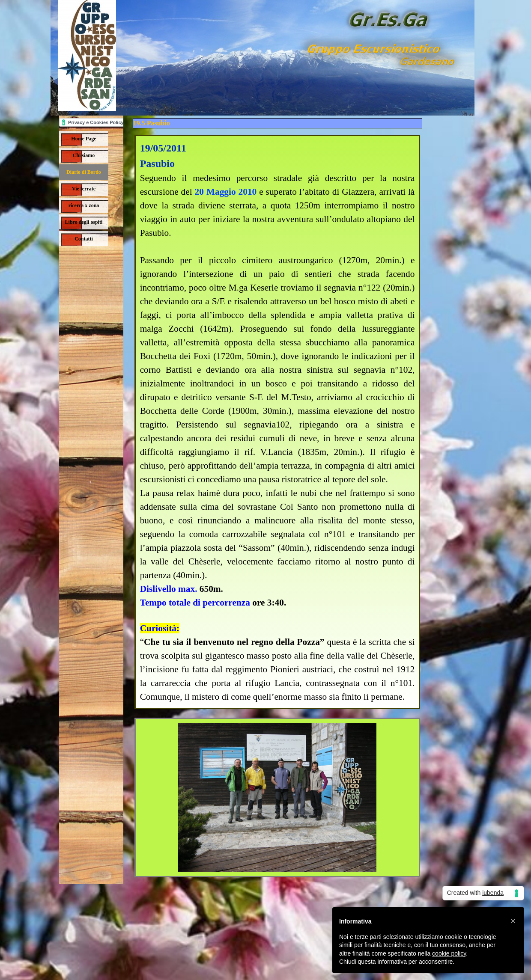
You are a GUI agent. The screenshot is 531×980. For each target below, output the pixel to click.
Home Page (84, 139)
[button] (513, 921)
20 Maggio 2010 (226, 192)
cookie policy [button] (449, 953)
